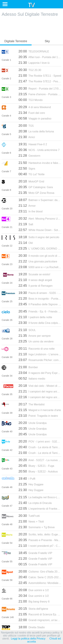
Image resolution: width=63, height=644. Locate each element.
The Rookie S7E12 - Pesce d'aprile (40, 81)
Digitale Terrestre (16, 41)
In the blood (30, 211)
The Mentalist (32, 404)
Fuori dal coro (32, 113)
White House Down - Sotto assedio (40, 230)
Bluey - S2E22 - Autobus (38, 471)
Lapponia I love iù (34, 63)
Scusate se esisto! (34, 274)
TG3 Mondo (31, 100)
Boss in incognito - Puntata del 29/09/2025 (40, 298)
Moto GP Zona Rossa (36, 193)
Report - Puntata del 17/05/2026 (40, 88)
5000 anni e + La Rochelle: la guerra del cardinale (40, 267)
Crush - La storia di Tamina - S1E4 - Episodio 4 (40, 453)
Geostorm (29, 155)
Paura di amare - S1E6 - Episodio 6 (40, 293)
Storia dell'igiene (33, 609)
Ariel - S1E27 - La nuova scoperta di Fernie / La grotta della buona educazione (40, 460)
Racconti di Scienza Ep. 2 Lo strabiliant (40, 614)
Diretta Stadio (32, 627)
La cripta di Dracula (35, 503)
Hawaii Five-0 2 (33, 144)
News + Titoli (31, 521)
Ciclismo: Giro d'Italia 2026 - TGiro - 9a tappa (40, 571)
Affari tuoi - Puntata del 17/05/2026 (40, 57)
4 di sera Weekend (35, 107)
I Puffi (27, 478)
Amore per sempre (35, 336)
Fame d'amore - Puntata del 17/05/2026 (40, 94)
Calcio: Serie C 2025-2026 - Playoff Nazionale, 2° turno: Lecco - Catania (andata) (40, 577)
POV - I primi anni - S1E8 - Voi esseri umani (40, 441)
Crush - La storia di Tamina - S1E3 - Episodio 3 (40, 447)
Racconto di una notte (37, 348)
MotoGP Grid (31, 181)
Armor (27, 206)
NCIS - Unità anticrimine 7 (39, 150)
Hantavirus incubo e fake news (40, 163)
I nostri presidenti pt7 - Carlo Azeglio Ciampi (40, 546)
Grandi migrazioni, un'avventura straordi (40, 620)
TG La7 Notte (32, 174)
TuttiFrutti (29, 516)
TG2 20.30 (30, 70)
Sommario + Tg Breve (37, 527)
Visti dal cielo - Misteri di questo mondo (40, 386)
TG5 (26, 126)
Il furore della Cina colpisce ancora (40, 323)
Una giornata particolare (38, 261)
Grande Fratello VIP (35, 553)
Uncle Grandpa (33, 423)
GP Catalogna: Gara (36, 187)
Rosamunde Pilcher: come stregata (40, 360)
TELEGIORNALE (34, 51)
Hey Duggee (31, 484)
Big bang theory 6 (34, 601)
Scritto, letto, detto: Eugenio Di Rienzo (40, 534)
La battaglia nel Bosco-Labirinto (40, 497)
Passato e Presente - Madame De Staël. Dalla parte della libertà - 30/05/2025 (40, 540)
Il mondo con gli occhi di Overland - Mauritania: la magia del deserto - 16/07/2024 (40, 256)
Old (26, 243)
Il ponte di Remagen (36, 286)
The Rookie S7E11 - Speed (40, 75)
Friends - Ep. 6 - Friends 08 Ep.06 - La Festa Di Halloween (40, 311)
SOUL (27, 330)
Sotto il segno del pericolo (39, 237)
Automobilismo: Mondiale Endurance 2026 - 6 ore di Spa (40, 583)
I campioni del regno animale (40, 391)
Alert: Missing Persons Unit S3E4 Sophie (40, 218)
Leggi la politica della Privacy (28, 639)
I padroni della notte (35, 317)
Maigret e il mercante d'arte (40, 410)
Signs (27, 168)
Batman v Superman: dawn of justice (40, 200)
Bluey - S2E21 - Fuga (36, 466)
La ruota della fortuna (36, 131)
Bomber (28, 367)
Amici (27, 137)
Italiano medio (32, 378)
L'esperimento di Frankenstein (40, 508)
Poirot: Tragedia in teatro (38, 416)
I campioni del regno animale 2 (40, 397)
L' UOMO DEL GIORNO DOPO (40, 248)
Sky (47, 41)
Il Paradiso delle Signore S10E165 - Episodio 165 (40, 304)
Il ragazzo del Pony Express (40, 373)
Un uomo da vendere (36, 341)
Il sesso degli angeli (35, 280)
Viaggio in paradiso (35, 118)
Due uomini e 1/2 (34, 590)
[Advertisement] (32, 27)
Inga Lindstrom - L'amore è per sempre (40, 354)
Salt (26, 224)
